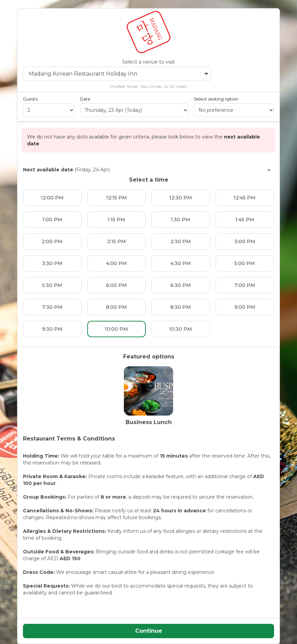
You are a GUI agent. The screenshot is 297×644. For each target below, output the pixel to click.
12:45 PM (245, 198)
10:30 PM (180, 329)
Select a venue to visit (148, 62)
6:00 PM (117, 285)
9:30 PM (52, 329)
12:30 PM (181, 198)
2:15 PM (117, 241)
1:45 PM (245, 220)
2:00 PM (52, 241)
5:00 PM (245, 263)
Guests (30, 99)
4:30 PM (181, 263)
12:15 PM (117, 198)
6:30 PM (181, 285)
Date (85, 99)
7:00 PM (245, 285)
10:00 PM (116, 329)
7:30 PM (52, 307)
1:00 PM (52, 220)
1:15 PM (116, 220)
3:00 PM (245, 241)
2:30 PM (181, 241)
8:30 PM (181, 307)
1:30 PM (180, 220)
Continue (149, 631)
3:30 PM (52, 263)
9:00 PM (245, 307)
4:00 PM (117, 263)
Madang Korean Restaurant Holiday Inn (119, 74)
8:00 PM (117, 307)
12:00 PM (52, 198)
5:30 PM (52, 285)
